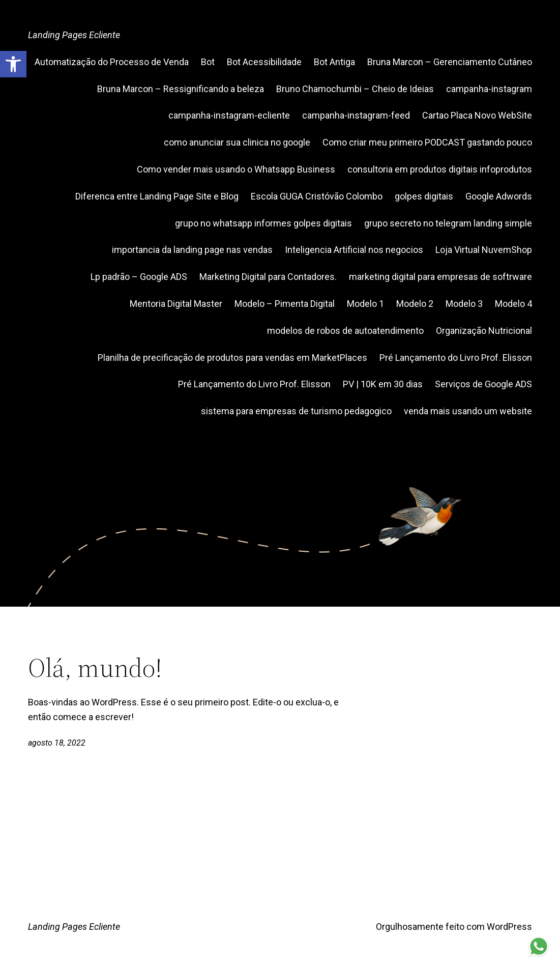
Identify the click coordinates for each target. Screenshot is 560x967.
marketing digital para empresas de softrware (440, 277)
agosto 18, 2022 (57, 743)
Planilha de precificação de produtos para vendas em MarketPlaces (232, 358)
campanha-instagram (489, 89)
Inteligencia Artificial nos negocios (354, 250)
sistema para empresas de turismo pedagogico (296, 411)
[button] (13, 64)
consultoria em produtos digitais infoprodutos (440, 169)
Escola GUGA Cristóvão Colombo (317, 196)
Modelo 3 (464, 304)
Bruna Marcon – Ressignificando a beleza (181, 89)
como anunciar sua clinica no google (237, 142)
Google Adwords (499, 196)
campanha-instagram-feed (356, 115)
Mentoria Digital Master (176, 304)
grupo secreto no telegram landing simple (448, 223)
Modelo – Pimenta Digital (285, 304)
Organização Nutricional (484, 331)
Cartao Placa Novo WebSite (477, 115)
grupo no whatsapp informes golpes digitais (263, 223)
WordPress (509, 927)
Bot (208, 62)
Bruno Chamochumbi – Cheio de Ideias (355, 89)
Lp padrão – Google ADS (139, 277)
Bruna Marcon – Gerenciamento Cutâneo (450, 62)
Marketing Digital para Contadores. (268, 277)
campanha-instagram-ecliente (229, 115)
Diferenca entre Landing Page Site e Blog (157, 196)
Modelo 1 (365, 304)
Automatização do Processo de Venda (112, 62)
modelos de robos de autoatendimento (345, 331)
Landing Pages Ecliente (74, 35)
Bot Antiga (334, 62)
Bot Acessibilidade (264, 62)
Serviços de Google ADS (483, 384)
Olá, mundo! (95, 668)
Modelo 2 (415, 304)
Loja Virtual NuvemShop (484, 250)
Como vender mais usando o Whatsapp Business (236, 169)
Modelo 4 (513, 304)
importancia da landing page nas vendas (192, 250)
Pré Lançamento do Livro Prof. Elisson (456, 358)
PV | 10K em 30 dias (383, 384)
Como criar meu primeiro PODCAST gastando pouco (427, 142)
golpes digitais (424, 196)
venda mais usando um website (468, 411)
